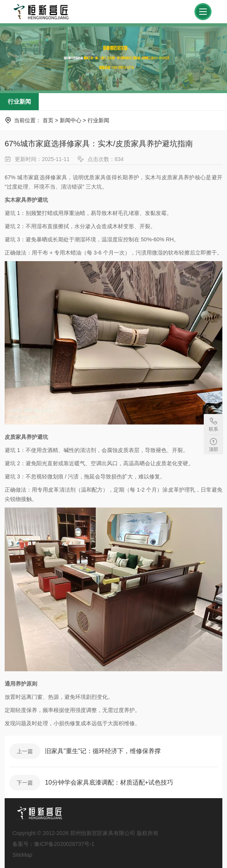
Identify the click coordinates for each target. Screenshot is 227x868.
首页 (48, 120)
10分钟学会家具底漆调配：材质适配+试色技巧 (109, 782)
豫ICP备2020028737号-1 (64, 844)
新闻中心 (71, 120)
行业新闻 (19, 101)
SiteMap (22, 855)
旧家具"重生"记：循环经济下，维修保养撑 (103, 751)
